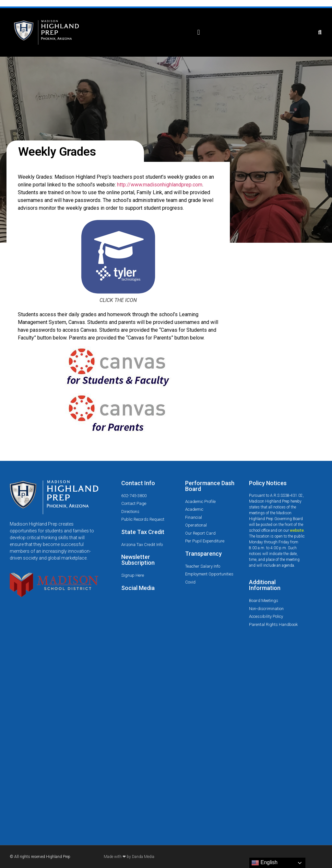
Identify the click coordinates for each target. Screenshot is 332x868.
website (297, 530)
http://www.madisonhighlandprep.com (160, 185)
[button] (199, 33)
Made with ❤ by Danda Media (129, 857)
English (264, 863)
